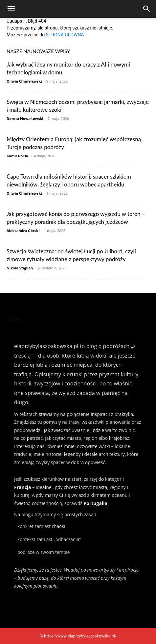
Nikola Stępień (20, 268)
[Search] (147, 9)
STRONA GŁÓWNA (65, 35)
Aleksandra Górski (23, 231)
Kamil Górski (18, 156)
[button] (11, 9)
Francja (23, 487)
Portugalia (95, 503)
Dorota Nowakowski (25, 118)
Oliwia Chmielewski (24, 81)
